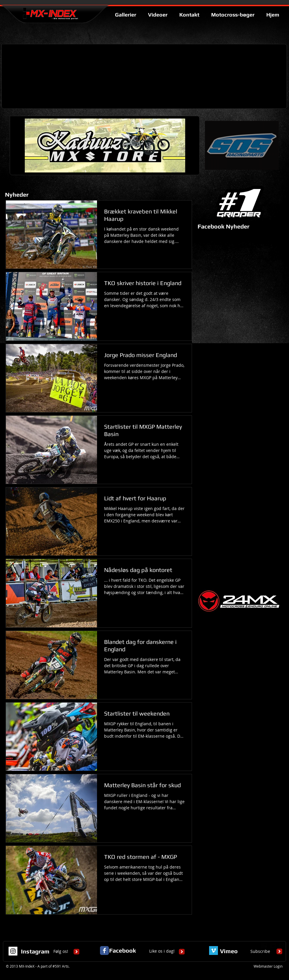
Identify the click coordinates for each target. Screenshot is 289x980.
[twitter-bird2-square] (273, 946)
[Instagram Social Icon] (13, 951)
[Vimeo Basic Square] (214, 951)
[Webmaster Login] (268, 966)
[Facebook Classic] (104, 951)
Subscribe (260, 951)
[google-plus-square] (264, 946)
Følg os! (61, 951)
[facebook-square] (282, 946)
